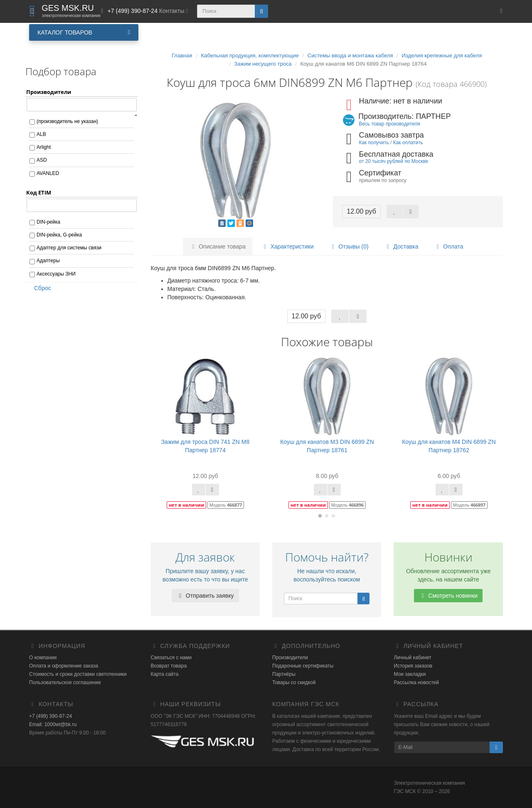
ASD (42, 160)
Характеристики (288, 246)
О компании (43, 658)
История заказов (413, 666)
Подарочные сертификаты (303, 666)
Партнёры (284, 674)
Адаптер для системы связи (69, 248)
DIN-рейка (48, 222)
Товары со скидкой (294, 682)
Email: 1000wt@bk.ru (53, 724)
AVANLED (48, 173)
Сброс (40, 288)
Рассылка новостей (416, 682)
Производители (290, 658)
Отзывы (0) (349, 246)
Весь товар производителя (389, 124)
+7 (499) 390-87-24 (50, 716)
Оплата (448, 246)
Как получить (374, 143)
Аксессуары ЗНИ (56, 274)
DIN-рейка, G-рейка (59, 235)
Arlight (44, 147)
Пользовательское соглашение (65, 682)
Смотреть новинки (448, 596)
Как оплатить (408, 143)
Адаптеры (48, 261)
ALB (41, 134)
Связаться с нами (171, 658)
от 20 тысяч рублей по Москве (394, 161)
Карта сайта (165, 674)
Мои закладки (410, 674)
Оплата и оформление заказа (64, 666)
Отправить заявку (205, 596)
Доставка (401, 246)
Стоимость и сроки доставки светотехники (78, 674)
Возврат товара (169, 666)
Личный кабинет (413, 658)
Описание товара (218, 246)
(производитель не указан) (67, 121)
